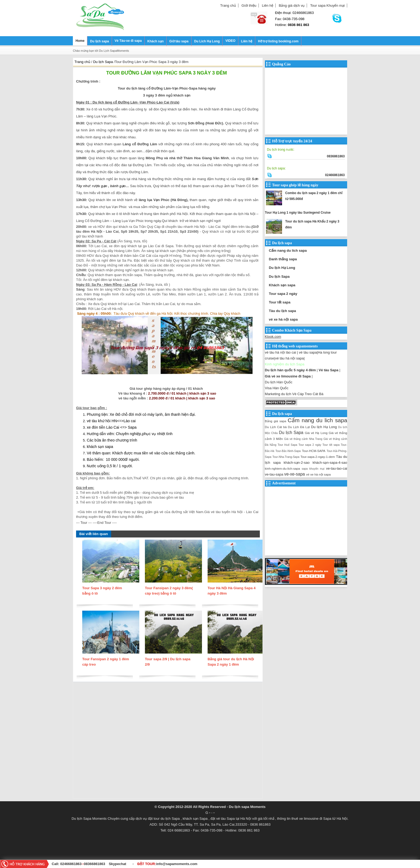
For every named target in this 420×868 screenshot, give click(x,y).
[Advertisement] (168, 741)
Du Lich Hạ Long (207, 41)
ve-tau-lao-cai (337, 468)
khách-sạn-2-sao (297, 463)
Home (80, 41)
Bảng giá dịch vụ (292, 5)
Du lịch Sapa (279, 277)
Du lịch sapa (99, 41)
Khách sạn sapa (282, 285)
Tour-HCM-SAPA (314, 451)
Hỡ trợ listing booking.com (278, 41)
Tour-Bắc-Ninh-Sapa (288, 451)
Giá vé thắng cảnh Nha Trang (303, 439)
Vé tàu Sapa (329, 370)
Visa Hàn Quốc (277, 388)
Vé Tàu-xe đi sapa (128, 41)
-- (83, 864)
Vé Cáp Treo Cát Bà (308, 394)
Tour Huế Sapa (287, 445)
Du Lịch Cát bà (276, 427)
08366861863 (95, 864)
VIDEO (230, 41)
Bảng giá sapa (276, 421)
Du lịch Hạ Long (282, 268)
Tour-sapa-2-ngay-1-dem (318, 457)
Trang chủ (228, 5)
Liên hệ (268, 5)
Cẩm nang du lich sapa (288, 251)
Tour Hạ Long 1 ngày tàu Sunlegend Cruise (298, 213)
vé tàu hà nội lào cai (280, 352)
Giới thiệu (249, 5)
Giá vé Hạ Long (316, 433)
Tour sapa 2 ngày (283, 294)
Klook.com (273, 337)
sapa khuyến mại (313, 469)
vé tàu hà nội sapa (289, 358)
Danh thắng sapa (283, 259)
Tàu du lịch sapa (282, 311)
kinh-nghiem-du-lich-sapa (282, 468)
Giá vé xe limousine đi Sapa (288, 376)
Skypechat (117, 864)
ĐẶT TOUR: (167, 864)
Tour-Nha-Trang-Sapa (286, 457)
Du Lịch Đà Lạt (299, 427)
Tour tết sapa (280, 302)
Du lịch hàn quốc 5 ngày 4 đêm (290, 370)
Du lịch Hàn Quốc (279, 382)
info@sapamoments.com (177, 864)
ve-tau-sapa (274, 474)
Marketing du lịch (278, 394)
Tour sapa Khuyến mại (327, 5)
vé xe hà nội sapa (283, 319)
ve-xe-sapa (295, 474)
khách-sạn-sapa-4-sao (330, 463)
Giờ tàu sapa (179, 41)
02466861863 (71, 864)
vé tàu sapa (308, 352)
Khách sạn (155, 41)
